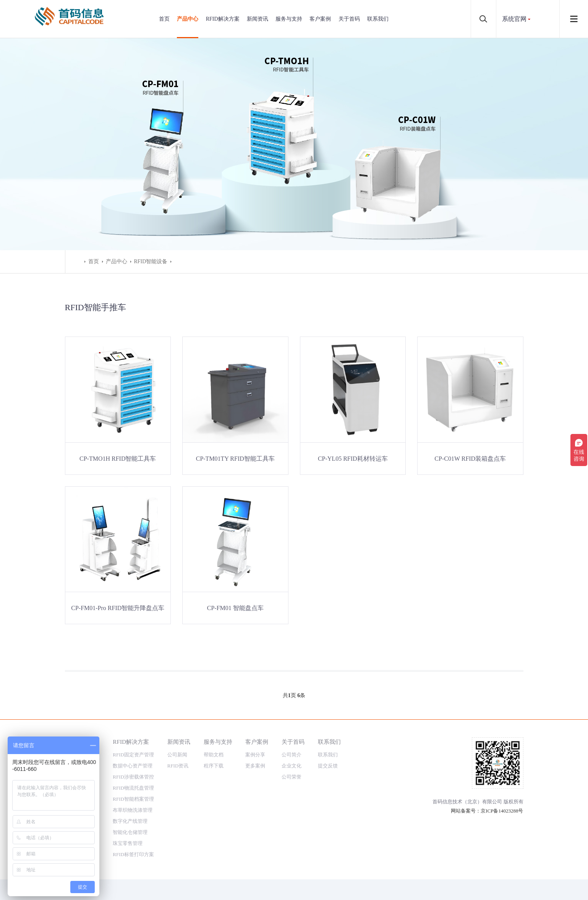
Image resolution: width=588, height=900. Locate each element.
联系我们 (378, 19)
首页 (164, 19)
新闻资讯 (258, 19)
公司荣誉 (292, 777)
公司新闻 (177, 755)
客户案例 (320, 19)
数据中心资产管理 (133, 766)
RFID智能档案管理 (133, 799)
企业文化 (292, 766)
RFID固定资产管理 (133, 755)
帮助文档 (214, 755)
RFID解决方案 (223, 19)
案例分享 (255, 755)
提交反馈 (328, 766)
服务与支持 (289, 19)
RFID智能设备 (151, 261)
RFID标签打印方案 (133, 854)
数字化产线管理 (130, 821)
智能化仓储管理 (130, 832)
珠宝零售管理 (128, 843)
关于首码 (349, 19)
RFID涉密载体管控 (133, 777)
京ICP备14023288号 (502, 811)
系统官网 (514, 19)
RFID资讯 (178, 766)
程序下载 (214, 766)
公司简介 (292, 755)
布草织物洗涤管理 (133, 810)
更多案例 (255, 766)
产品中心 (188, 19)
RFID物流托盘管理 (133, 788)
